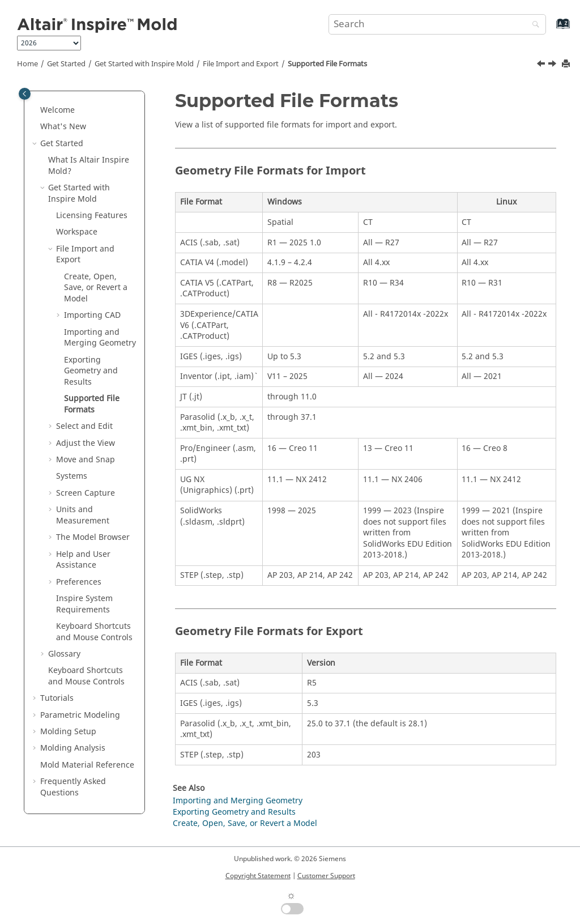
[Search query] (437, 24)
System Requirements (84, 604)
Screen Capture (86, 493)
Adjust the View (86, 443)
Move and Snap (86, 460)
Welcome (57, 110)
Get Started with (144, 64)
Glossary (64, 654)
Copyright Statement (258, 876)
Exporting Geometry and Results (91, 371)
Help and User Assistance (83, 560)
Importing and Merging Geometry (100, 338)
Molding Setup (68, 732)
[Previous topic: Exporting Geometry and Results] (542, 65)
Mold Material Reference (87, 765)
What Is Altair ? (89, 166)
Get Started (66, 64)
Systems (72, 476)
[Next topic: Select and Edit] (553, 65)
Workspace (77, 232)
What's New (63, 127)
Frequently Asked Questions (73, 787)
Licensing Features (92, 216)
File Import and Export (241, 64)
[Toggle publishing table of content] (25, 94)
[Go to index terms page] (551, 29)
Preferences (79, 582)
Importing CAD (92, 315)
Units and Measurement (83, 515)
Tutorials (57, 698)
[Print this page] (567, 64)
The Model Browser (93, 537)
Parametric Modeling (80, 715)
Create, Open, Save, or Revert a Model (96, 288)
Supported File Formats (327, 64)
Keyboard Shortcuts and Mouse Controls (94, 632)
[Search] (533, 25)
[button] (36, 110)
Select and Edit (84, 426)
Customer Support (326, 876)
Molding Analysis (73, 748)
